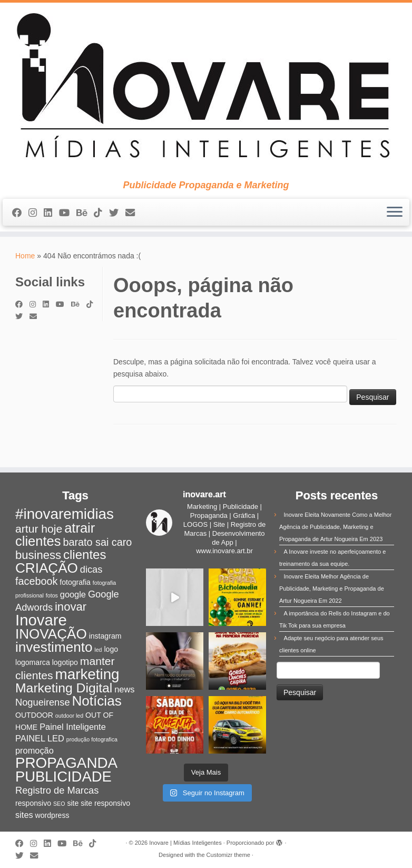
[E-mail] (134, 213)
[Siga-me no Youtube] (68, 213)
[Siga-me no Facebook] (20, 213)
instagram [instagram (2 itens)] (105, 636)
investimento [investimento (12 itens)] (54, 647)
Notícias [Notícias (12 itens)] (96, 701)
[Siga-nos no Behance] (85, 213)
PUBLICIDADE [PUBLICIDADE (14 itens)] (63, 777)
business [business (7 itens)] (38, 555)
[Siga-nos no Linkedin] (51, 213)
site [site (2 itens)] (73, 803)
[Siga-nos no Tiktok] (101, 213)
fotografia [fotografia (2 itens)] (75, 582)
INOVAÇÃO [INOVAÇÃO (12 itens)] (51, 634)
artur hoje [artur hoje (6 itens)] (39, 529)
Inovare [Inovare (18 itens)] (41, 620)
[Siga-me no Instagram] (36, 213)
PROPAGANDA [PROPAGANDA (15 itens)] (66, 763)
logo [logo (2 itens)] (111, 649)
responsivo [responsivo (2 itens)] (33, 803)
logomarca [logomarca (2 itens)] (33, 662)
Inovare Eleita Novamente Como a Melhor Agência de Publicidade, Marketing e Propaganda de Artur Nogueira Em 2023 (335, 527)
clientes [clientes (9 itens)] (85, 554)
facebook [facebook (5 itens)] (36, 581)
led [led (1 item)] (98, 650)
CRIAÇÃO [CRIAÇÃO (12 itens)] (47, 568)
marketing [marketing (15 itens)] (87, 674)
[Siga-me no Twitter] (117, 213)
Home (25, 256)
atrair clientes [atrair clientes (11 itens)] (55, 534)
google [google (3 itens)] (73, 594)
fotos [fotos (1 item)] (52, 595)
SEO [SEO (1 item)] (59, 804)
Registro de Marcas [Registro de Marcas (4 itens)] (57, 790)
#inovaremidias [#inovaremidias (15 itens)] (65, 514)
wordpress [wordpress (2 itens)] (52, 815)
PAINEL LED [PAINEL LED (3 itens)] (40, 738)
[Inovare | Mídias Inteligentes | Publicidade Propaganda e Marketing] (206, 91)
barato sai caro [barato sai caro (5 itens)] (97, 542)
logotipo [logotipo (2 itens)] (65, 662)
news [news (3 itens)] (124, 689)
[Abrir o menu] (395, 213)
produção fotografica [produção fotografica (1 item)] (92, 739)
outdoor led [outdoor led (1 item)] (69, 716)
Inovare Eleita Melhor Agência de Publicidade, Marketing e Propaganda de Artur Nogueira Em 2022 (332, 589)
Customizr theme (228, 855)
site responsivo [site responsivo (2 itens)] (105, 803)
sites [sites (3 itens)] (24, 815)
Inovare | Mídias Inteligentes (185, 843)
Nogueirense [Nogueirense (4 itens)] (43, 702)
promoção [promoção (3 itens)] (35, 750)
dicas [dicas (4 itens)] (91, 569)
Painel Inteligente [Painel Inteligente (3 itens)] (73, 727)
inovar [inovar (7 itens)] (71, 607)
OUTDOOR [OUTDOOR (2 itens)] (34, 715)
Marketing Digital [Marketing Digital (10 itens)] (64, 688)
